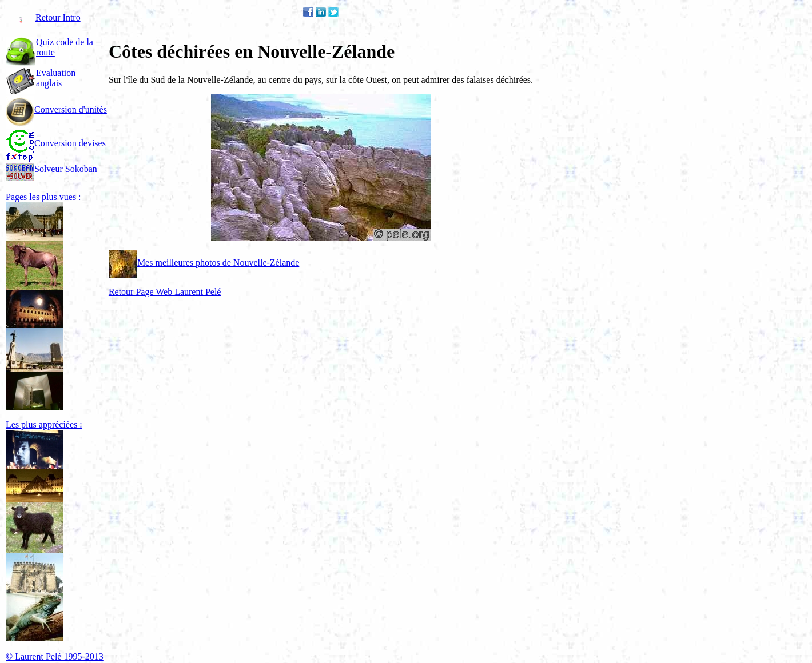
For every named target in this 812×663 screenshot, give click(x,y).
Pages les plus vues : (43, 197)
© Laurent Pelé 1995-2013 (55, 656)
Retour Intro (43, 17)
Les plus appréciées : (44, 424)
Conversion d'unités (56, 109)
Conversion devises (56, 143)
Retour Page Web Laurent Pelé (165, 292)
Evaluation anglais (56, 78)
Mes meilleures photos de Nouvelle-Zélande (204, 263)
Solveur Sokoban (51, 169)
